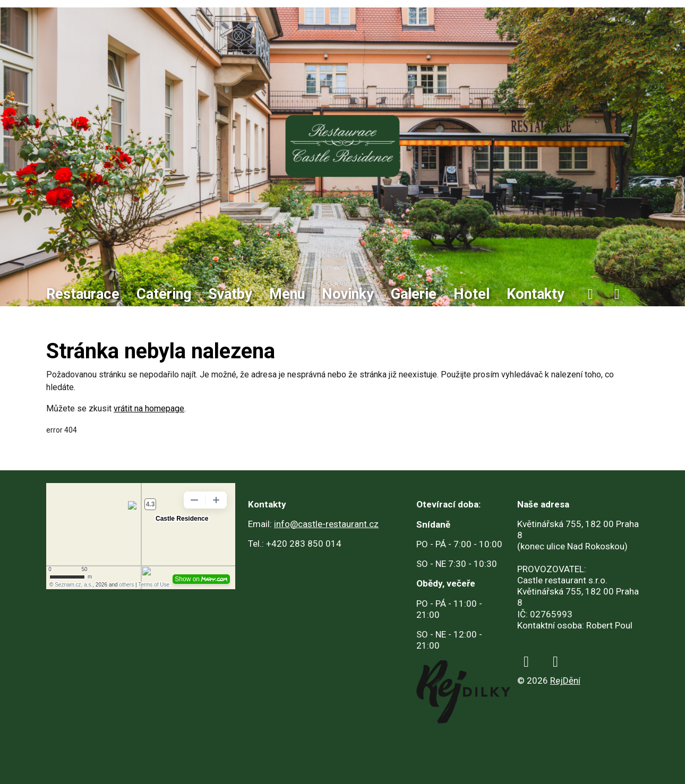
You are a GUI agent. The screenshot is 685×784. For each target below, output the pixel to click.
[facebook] (590, 294)
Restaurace (83, 294)
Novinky (348, 294)
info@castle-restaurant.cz (326, 524)
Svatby (230, 294)
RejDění (565, 680)
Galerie (414, 294)
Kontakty (536, 294)
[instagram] (617, 294)
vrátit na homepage (149, 408)
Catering (164, 294)
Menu (287, 294)
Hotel (472, 294)
